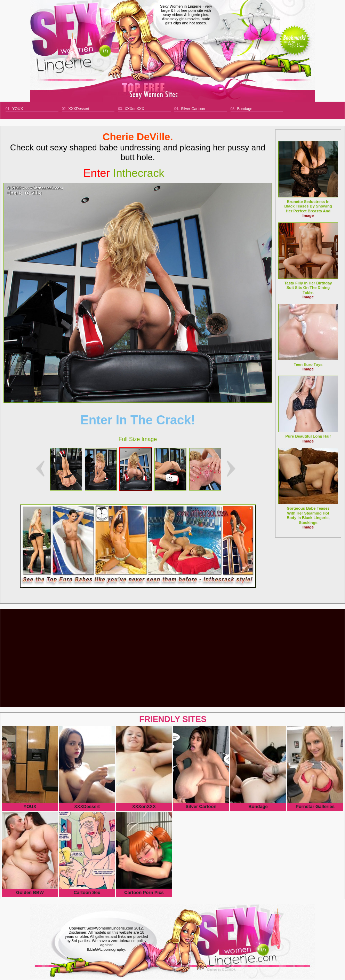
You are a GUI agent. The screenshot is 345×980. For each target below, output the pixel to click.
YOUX (18, 109)
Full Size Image (138, 439)
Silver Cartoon (193, 109)
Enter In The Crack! (138, 420)
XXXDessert (79, 109)
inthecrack (124, 173)
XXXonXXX (134, 109)
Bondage (245, 109)
